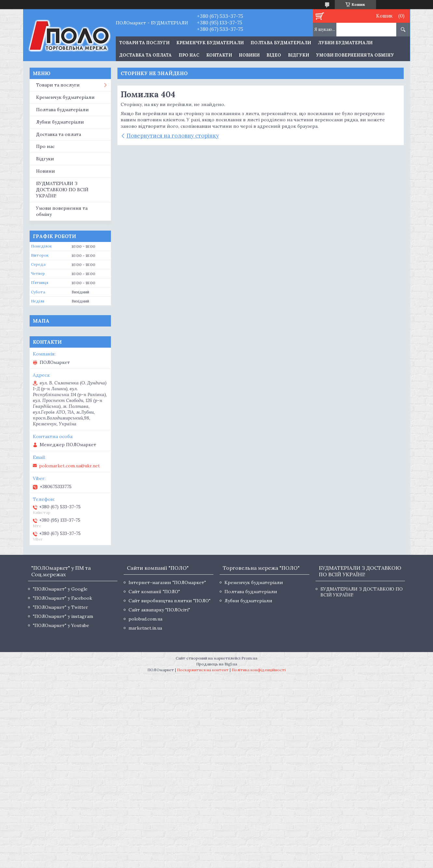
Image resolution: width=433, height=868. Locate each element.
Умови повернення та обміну (355, 55)
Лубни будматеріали (345, 43)
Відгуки (298, 55)
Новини (249, 55)
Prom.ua (249, 658)
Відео (274, 55)
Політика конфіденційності (259, 670)
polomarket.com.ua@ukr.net (69, 466)
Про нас (189, 55)
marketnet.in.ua (145, 628)
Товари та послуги (58, 85)
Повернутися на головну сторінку (173, 136)
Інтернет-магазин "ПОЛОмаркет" (167, 582)
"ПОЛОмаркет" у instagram (63, 616)
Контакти (219, 55)
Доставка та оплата (146, 55)
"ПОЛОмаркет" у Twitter (61, 607)
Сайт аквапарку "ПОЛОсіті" (159, 610)
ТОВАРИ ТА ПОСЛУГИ (144, 43)
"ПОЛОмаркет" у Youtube (61, 625)
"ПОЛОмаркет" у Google (60, 589)
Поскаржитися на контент (203, 670)
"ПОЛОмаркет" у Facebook (62, 598)
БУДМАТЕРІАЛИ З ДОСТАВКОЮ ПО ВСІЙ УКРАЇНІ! (62, 190)
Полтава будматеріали (281, 43)
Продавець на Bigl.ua (217, 664)
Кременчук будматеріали (210, 43)
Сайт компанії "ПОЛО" (154, 592)
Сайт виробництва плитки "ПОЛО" (169, 601)
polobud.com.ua (145, 619)
